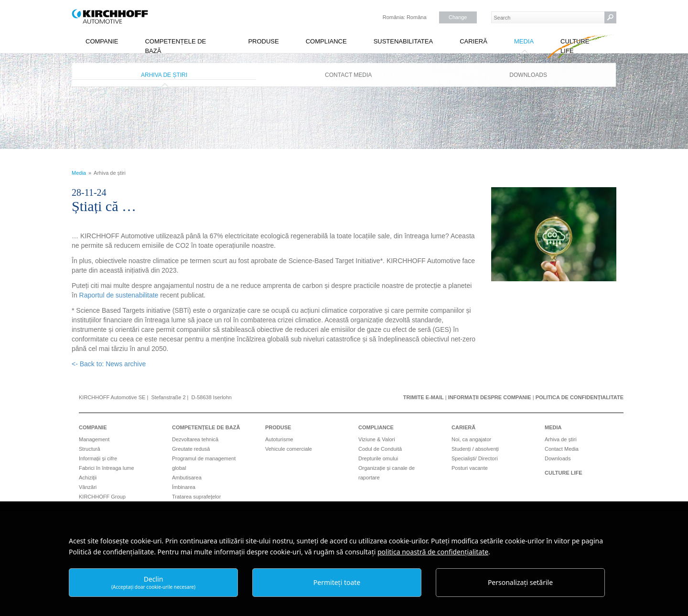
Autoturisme (279, 439)
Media (524, 41)
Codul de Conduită (380, 449)
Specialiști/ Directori (475, 458)
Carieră (473, 41)
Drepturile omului (378, 458)
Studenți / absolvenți (475, 449)
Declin (153, 582)
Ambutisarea (187, 478)
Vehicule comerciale (289, 449)
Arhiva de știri (164, 75)
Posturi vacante (470, 468)
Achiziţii (88, 478)
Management (94, 439)
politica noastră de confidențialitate (433, 552)
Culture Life (575, 46)
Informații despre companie (490, 397)
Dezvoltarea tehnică (195, 439)
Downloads (528, 75)
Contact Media (348, 75)
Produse (263, 41)
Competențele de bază (175, 46)
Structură (90, 449)
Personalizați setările (520, 582)
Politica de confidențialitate (580, 397)
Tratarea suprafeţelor (196, 497)
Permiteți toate (337, 582)
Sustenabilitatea (403, 41)
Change (458, 17)
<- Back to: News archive (109, 364)
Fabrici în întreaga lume (107, 468)
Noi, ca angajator (471, 439)
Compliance (326, 41)
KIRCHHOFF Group (102, 497)
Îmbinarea (184, 487)
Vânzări (88, 487)
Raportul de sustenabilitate (119, 295)
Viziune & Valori (377, 439)
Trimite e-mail (424, 397)
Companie (102, 41)
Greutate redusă (191, 449)
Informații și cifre (98, 458)
